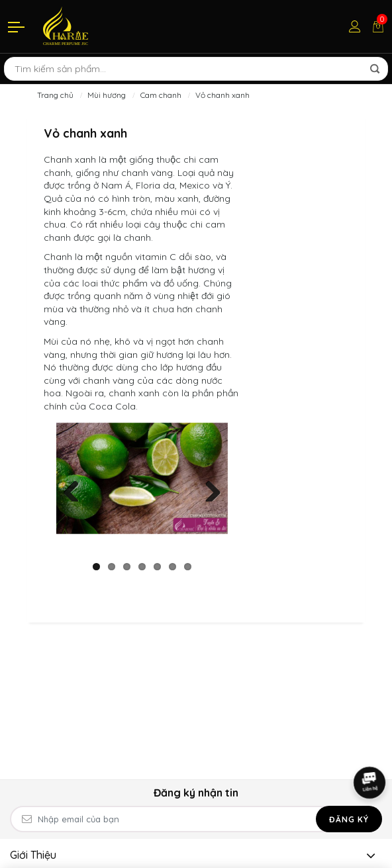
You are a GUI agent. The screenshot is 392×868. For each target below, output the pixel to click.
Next (208, 488)
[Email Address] (196, 819)
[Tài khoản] (355, 26)
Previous (76, 488)
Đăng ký (349, 819)
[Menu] (17, 26)
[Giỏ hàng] (378, 26)
